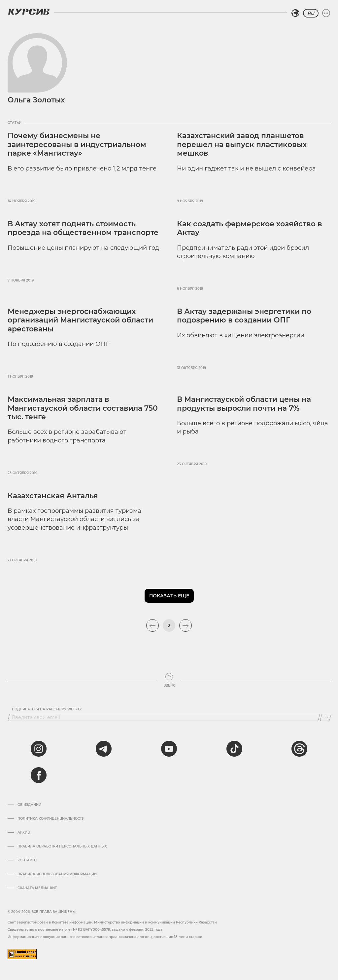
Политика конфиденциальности (51, 819)
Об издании (29, 805)
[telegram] (104, 749)
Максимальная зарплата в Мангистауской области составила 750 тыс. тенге (83, 408)
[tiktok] (234, 749)
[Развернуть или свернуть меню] (326, 13)
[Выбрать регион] (295, 13)
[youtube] (169, 749)
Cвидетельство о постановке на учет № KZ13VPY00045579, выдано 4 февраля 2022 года (85, 930)
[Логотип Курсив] (29, 12)
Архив (24, 833)
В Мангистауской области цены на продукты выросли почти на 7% (244, 404)
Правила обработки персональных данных (62, 847)
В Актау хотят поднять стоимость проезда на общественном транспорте (83, 228)
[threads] (299, 749)
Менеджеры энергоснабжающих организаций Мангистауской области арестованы (80, 320)
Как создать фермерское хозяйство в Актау (250, 228)
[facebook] (39, 775)
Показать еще (169, 596)
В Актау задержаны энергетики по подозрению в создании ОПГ (244, 316)
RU (311, 13)
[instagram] (39, 749)
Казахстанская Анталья (53, 496)
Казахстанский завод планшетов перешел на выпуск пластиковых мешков (242, 144)
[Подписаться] (326, 717)
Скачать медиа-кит (37, 888)
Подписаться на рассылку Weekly (47, 709)
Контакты (27, 860)
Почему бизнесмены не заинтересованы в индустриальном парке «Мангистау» (77, 144)
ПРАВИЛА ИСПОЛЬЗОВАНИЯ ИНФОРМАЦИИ (57, 874)
